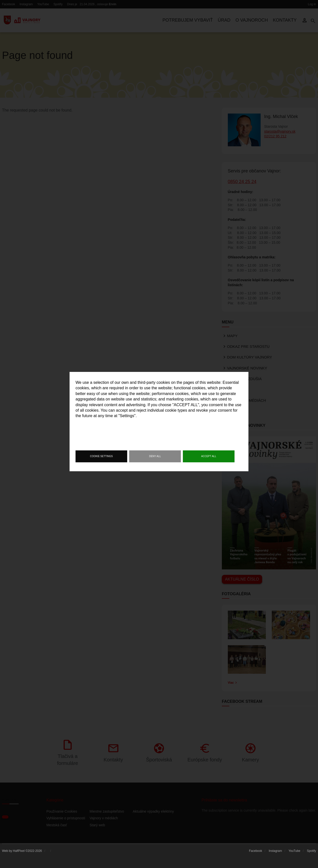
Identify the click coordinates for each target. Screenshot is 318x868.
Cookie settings (101, 456)
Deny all (155, 456)
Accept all (209, 456)
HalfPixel (19, 851)
